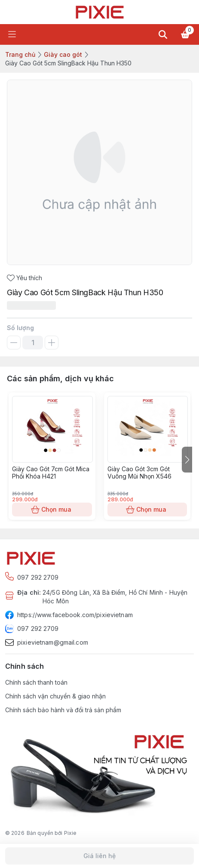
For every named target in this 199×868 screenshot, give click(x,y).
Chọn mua (52, 510)
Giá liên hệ (99, 856)
